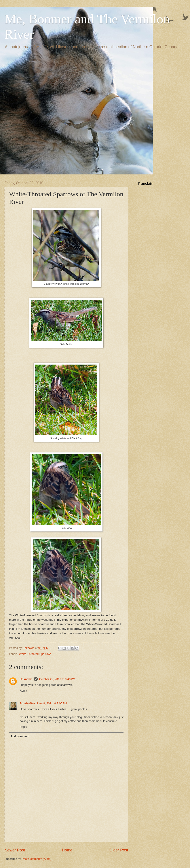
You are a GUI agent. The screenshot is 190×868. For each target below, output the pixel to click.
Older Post (119, 850)
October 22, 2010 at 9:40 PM (57, 679)
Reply (23, 691)
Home (67, 850)
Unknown (26, 679)
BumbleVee (27, 703)
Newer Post (15, 850)
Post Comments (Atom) (37, 859)
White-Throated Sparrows (35, 654)
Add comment (20, 736)
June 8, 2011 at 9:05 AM (51, 703)
